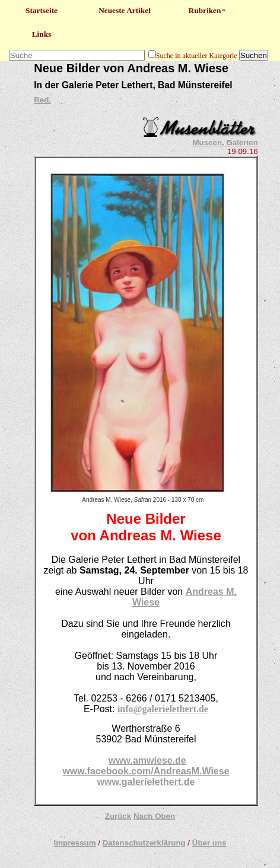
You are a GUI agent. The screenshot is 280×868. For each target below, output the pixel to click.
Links (42, 34)
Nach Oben (154, 816)
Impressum (74, 843)
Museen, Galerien (225, 142)
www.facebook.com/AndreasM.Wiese (146, 771)
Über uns (209, 843)
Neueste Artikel (125, 10)
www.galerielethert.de (146, 782)
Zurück (118, 816)
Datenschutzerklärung (144, 843)
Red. (42, 100)
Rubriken (208, 10)
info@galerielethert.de (163, 709)
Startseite (42, 10)
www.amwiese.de (147, 760)
